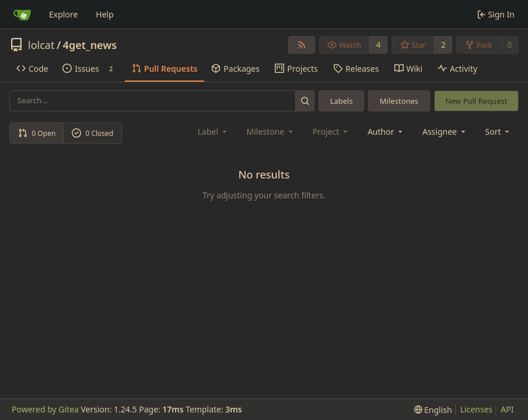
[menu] (499, 132)
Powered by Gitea (45, 409)
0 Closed (93, 133)
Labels (342, 101)
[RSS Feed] (302, 45)
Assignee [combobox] (445, 132)
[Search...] (305, 101)
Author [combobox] (386, 132)
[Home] (22, 15)
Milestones (399, 101)
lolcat (41, 45)
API (507, 409)
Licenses (477, 409)
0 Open (37, 133)
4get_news (90, 45)
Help (105, 14)
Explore (63, 14)
